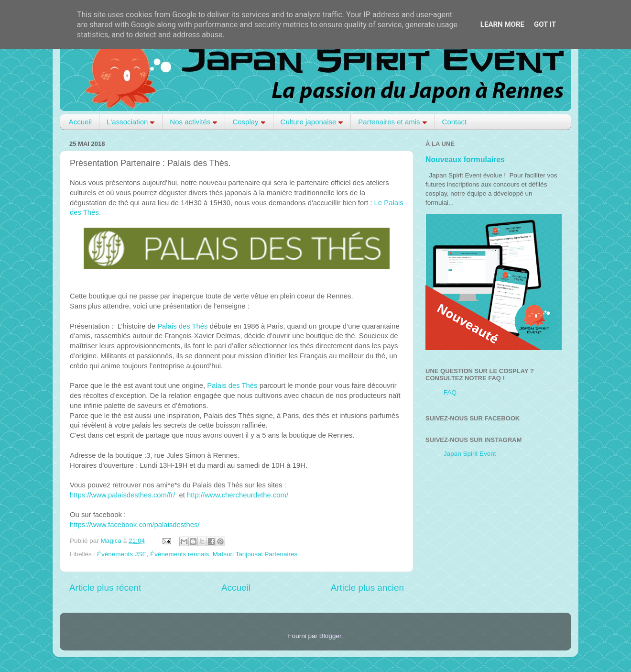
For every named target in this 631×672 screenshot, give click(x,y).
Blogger (330, 636)
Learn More (502, 24)
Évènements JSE (122, 554)
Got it (545, 24)
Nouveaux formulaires (465, 160)
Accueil (80, 122)
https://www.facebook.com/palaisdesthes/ (135, 525)
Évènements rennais (180, 554)
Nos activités (194, 122)
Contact (455, 122)
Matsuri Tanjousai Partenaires (255, 554)
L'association (131, 122)
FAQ (450, 392)
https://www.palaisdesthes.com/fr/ (122, 495)
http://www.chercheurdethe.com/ (238, 495)
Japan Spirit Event (470, 454)
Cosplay (249, 122)
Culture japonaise (312, 122)
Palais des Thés (182, 326)
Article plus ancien (367, 588)
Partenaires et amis (392, 122)
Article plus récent (105, 588)
